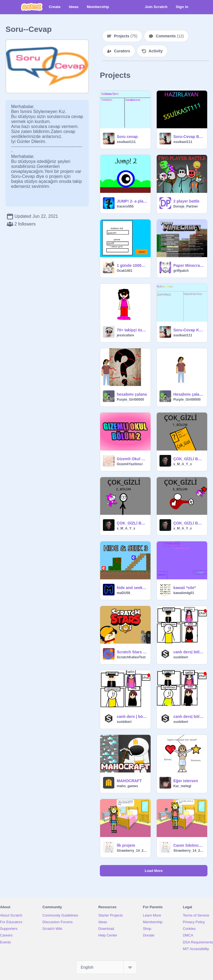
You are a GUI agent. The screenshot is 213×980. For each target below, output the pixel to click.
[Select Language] (106, 967)
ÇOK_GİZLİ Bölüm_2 (132, 523)
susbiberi (181, 657)
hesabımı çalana (132, 394)
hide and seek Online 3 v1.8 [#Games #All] (132, 588)
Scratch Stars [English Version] (132, 652)
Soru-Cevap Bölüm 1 (189, 137)
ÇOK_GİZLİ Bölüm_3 (189, 523)
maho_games (127, 786)
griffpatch (181, 271)
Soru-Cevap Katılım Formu (189, 330)
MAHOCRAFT (129, 781)
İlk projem (126, 845)
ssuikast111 (126, 142)
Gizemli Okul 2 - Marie (132, 459)
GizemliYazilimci (130, 464)
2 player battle (186, 201)
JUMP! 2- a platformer (132, 201)
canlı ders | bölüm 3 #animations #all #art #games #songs (132, 717)
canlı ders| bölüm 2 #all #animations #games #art (189, 652)
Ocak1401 (125, 271)
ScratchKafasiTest (131, 657)
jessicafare (125, 335)
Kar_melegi (182, 786)
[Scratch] (32, 7)
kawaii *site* (185, 588)
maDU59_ (124, 593)
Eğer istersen (186, 781)
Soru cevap (127, 137)
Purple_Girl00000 (130, 400)
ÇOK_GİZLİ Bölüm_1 (189, 459)
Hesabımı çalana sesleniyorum (189, 394)
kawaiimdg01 (184, 593)
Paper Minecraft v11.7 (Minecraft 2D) (189, 265)
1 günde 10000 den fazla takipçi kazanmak (132, 265)
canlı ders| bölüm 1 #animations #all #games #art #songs (189, 717)
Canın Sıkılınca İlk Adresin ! (189, 845)
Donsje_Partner (186, 206)
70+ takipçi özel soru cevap (132, 330)
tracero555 (125, 206)
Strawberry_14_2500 (132, 851)
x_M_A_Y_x (183, 464)
